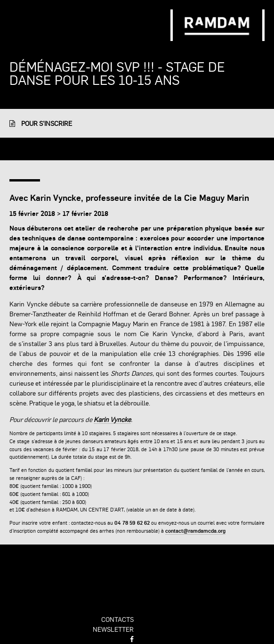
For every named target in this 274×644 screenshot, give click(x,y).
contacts (117, 619)
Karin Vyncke (112, 419)
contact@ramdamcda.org (195, 531)
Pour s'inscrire (41, 123)
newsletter (113, 629)
